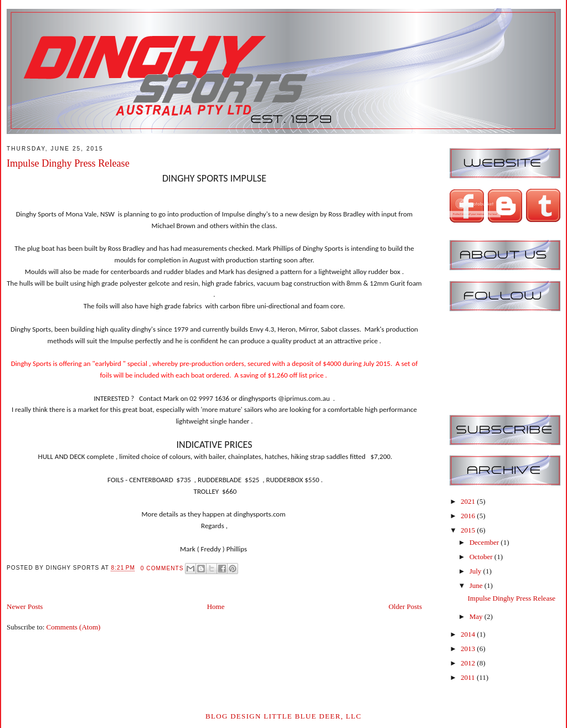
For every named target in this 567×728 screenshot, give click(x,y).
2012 (469, 663)
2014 (469, 634)
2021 (469, 501)
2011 (469, 677)
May (477, 616)
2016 (469, 516)
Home (216, 606)
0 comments (162, 568)
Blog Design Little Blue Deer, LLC (283, 716)
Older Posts (405, 606)
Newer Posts (25, 606)
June (477, 585)
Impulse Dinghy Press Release (68, 163)
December (485, 542)
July (476, 571)
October (482, 557)
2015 (469, 530)
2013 (469, 649)
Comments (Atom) (74, 627)
